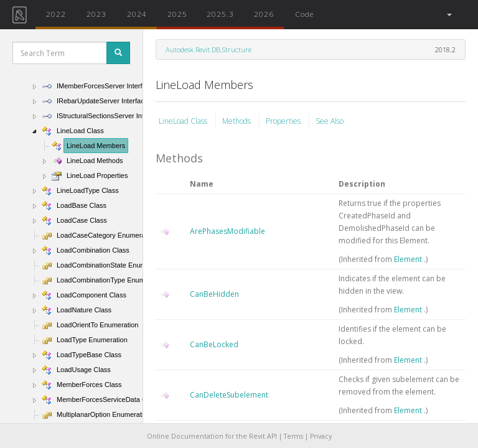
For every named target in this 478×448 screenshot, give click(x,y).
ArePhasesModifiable (227, 231)
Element (409, 259)
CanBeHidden (214, 294)
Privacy (321, 436)
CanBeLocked (214, 344)
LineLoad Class (184, 121)
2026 (264, 14)
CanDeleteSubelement (229, 395)
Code (304, 14)
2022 (56, 14)
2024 (137, 14)
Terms (293, 436)
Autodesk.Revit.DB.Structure (209, 49)
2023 (96, 14)
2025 (177, 14)
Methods (237, 121)
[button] (448, 15)
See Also (330, 121)
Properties (284, 121)
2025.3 (220, 14)
